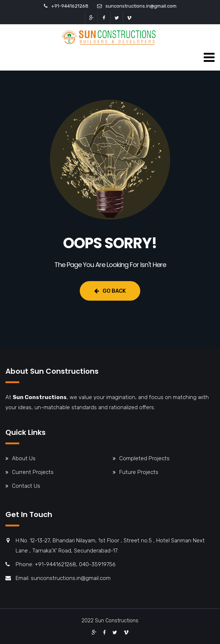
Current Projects (33, 472)
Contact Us (26, 486)
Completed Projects (144, 458)
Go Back (110, 291)
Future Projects (139, 472)
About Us (24, 458)
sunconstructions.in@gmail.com (141, 6)
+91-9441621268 (70, 6)
